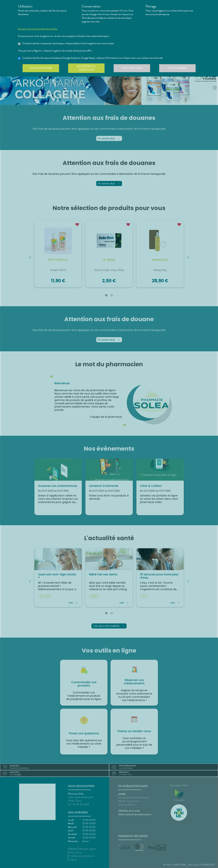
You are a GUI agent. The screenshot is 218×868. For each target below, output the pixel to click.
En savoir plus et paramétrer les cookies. (38, 29)
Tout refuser (132, 68)
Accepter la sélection (86, 68)
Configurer (177, 68)
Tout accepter (41, 68)
